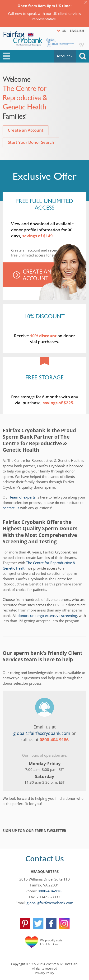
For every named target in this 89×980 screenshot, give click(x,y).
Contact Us (45, 859)
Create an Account (26, 130)
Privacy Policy (44, 973)
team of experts (23, 497)
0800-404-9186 (51, 891)
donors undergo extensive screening (47, 616)
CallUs (82, 45)
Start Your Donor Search (31, 142)
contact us (11, 508)
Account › (64, 56)
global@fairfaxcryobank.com (42, 733)
